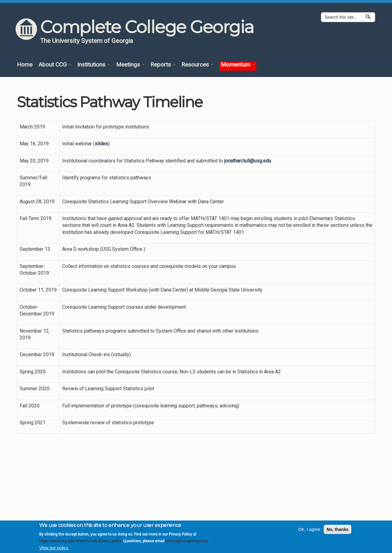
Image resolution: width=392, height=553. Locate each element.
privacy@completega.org (187, 543)
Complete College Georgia (147, 27)
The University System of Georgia (87, 41)
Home (25, 65)
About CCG (55, 65)
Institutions (94, 65)
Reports (163, 65)
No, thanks (337, 532)
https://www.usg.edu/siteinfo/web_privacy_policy (80, 543)
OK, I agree (309, 532)
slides (101, 144)
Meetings (130, 65)
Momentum (238, 65)
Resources (197, 65)
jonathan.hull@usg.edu (248, 161)
